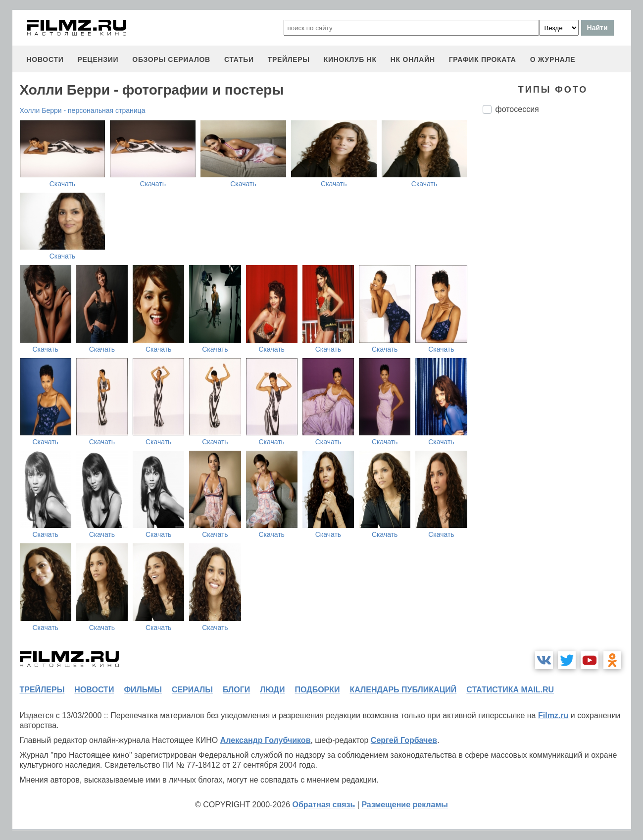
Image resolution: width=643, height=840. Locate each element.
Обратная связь (324, 805)
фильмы (143, 690)
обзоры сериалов (171, 59)
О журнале (553, 59)
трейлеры (289, 59)
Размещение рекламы (405, 805)
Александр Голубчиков (266, 740)
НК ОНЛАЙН (413, 59)
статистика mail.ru (510, 690)
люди (272, 690)
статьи (239, 59)
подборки (318, 690)
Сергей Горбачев (404, 740)
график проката (483, 59)
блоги (236, 690)
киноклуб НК (350, 59)
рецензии (98, 59)
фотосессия (517, 109)
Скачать (63, 184)
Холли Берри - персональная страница (83, 110)
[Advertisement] (557, 287)
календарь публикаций (403, 690)
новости (45, 59)
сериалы (192, 690)
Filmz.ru (553, 715)
